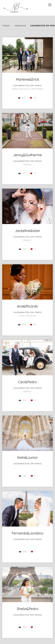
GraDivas (20, 26)
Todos (6, 26)
